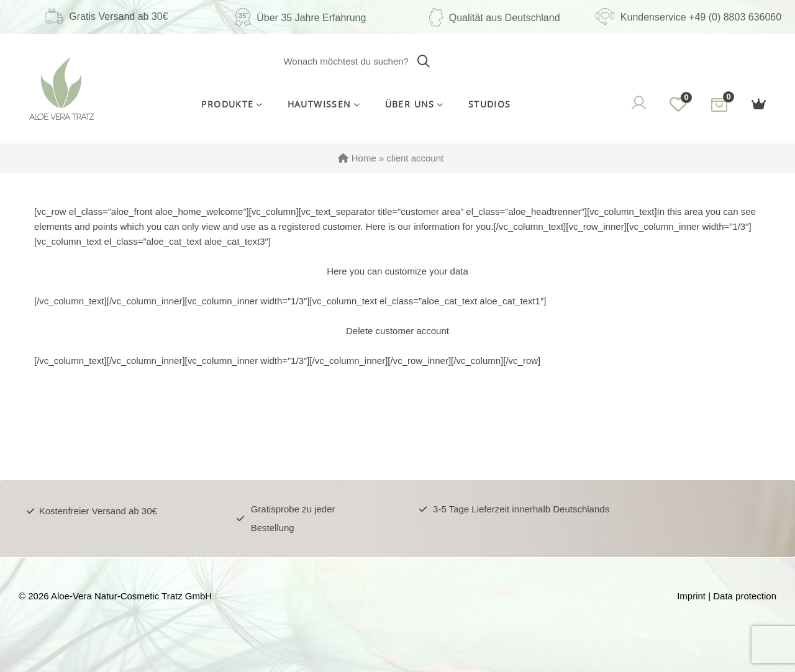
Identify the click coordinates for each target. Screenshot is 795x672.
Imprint (691, 596)
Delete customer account (397, 331)
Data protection (745, 596)
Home (364, 158)
